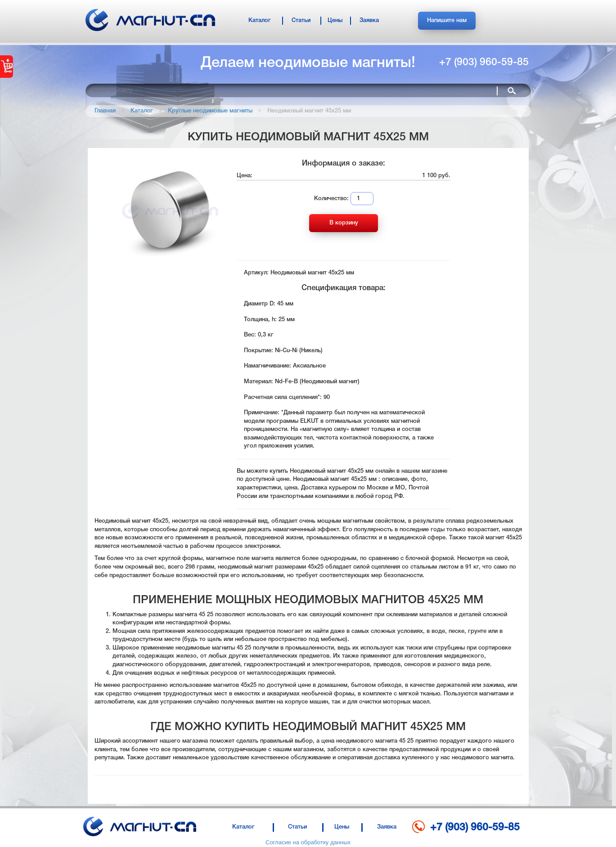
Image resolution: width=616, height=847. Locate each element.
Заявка (369, 20)
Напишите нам (447, 20)
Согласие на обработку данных (308, 842)
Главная (105, 111)
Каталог (260, 20)
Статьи (301, 20)
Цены (335, 20)
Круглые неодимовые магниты (210, 111)
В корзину (344, 223)
